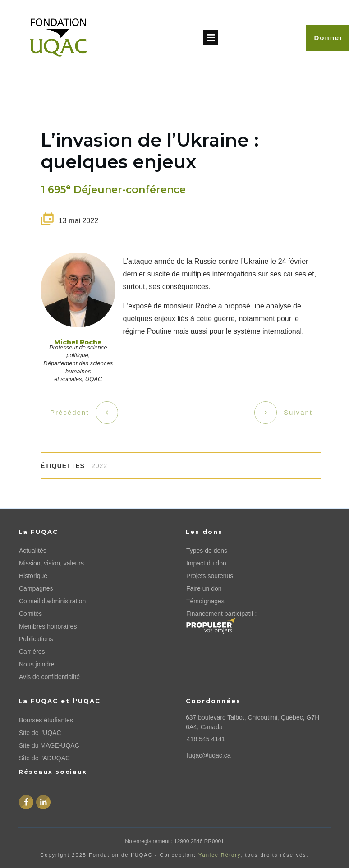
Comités (30, 614)
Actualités (33, 551)
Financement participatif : (221, 614)
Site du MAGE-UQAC (49, 745)
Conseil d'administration (52, 601)
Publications (36, 639)
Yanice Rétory (219, 855)
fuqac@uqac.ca (209, 755)
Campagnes (36, 588)
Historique (33, 576)
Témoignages (205, 601)
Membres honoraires (48, 626)
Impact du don (206, 563)
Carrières (32, 652)
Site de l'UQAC (40, 733)
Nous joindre (37, 664)
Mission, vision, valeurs (51, 563)
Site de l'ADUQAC (44, 758)
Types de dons (207, 551)
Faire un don (204, 588)
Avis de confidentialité (49, 677)
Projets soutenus (210, 576)
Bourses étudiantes (46, 720)
